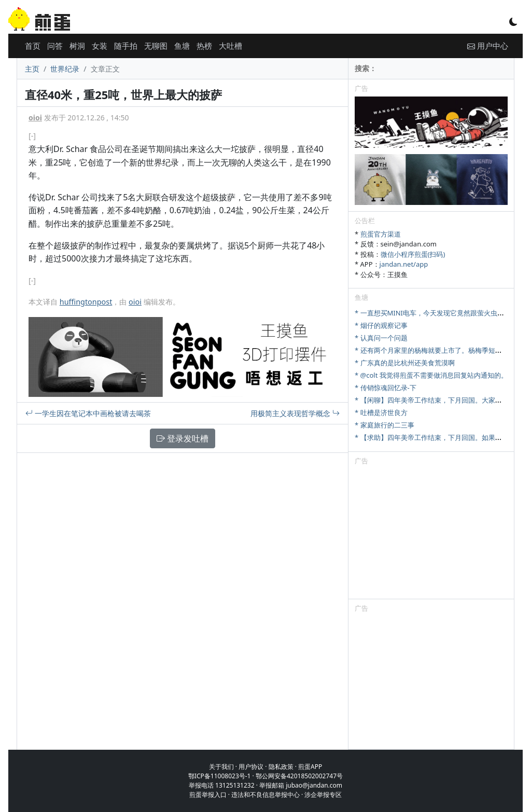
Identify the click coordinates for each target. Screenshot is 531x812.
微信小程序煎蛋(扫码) (413, 254)
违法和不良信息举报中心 (265, 795)
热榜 (204, 46)
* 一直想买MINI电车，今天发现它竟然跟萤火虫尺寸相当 (439, 313)
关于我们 (221, 767)
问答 (55, 46)
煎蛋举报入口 (208, 795)
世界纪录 (65, 69)
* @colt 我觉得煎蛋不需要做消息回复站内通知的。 (431, 375)
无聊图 (156, 46)
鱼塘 (182, 46)
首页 (33, 46)
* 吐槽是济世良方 (381, 412)
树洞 (77, 46)
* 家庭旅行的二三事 (385, 425)
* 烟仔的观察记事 (381, 325)
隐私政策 (281, 767)
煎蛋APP (310, 767)
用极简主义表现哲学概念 (295, 413)
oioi (35, 118)
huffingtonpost (86, 302)
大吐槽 (230, 46)
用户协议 (251, 767)
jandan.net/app (404, 264)
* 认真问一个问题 (381, 338)
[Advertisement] (431, 534)
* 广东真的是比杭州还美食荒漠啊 (405, 363)
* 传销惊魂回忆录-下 (386, 388)
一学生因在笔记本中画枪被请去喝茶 (88, 413)
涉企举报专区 (323, 795)
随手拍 (126, 46)
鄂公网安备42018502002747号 (299, 776)
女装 (100, 46)
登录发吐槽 (183, 438)
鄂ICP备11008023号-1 (220, 776)
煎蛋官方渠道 (381, 234)
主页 (32, 69)
